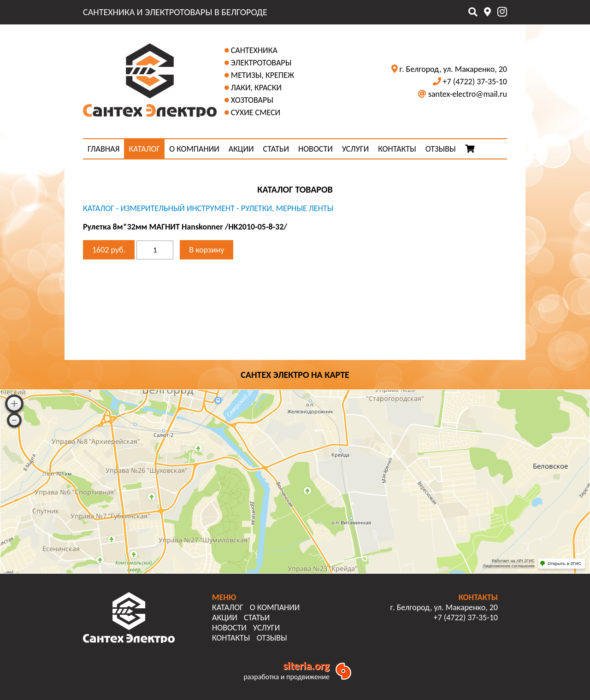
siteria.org (306, 666)
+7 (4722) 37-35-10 (475, 82)
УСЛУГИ (355, 149)
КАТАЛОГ (144, 149)
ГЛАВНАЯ (103, 149)
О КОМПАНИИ (194, 149)
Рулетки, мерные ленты (287, 208)
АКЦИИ (241, 149)
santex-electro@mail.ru (468, 94)
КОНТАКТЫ (397, 149)
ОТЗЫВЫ (441, 149)
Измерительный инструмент (177, 208)
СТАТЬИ (276, 149)
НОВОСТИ (316, 149)
